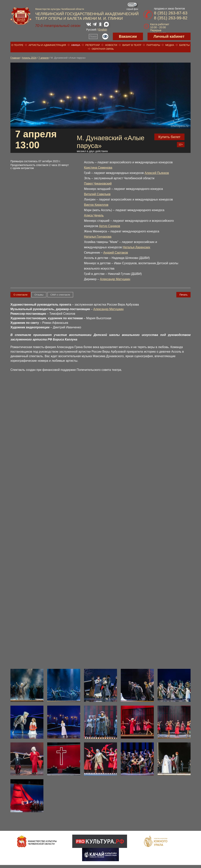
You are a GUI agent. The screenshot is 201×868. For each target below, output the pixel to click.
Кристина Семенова (98, 168)
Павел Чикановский (98, 184)
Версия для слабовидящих (105, 36)
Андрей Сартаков (116, 253)
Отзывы (39, 295)
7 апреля (44, 58)
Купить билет (169, 137)
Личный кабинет (169, 36)
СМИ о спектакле (60, 295)
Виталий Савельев (97, 194)
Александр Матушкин (115, 279)
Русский (91, 30)
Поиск (93, 37)
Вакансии (128, 36)
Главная (15, 58)
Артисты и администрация (47, 45)
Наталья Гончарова (98, 237)
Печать (183, 295)
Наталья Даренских (136, 247)
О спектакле (20, 295)
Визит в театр (132, 45)
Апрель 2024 (29, 58)
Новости (111, 45)
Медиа (170, 45)
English (103, 30)
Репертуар (93, 45)
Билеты (185, 45)
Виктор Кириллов (96, 205)
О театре (17, 45)
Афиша (76, 45)
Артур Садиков (110, 226)
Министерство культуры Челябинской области (60, 9)
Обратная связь (103, 49)
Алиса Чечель (94, 215)
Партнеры (153, 45)
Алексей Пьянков (157, 173)
